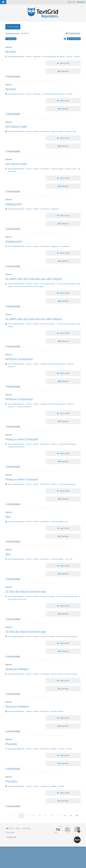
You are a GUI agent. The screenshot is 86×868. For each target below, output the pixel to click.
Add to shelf (64, 63)
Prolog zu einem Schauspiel (22, 439)
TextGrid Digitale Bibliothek (16, 57)
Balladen (54, 749)
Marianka (11, 744)
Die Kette (11, 52)
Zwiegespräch (14, 204)
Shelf (73, 2)
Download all (75, 39)
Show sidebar (14, 27)
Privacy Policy (26, 828)
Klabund (29, 57)
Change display (74, 33)
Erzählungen (37, 57)
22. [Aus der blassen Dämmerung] (25, 592)
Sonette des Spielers (57, 131)
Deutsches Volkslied (17, 669)
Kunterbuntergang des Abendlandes (54, 57)
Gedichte (36, 131)
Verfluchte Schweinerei (19, 359)
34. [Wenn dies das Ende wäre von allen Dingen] (34, 279)
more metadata (14, 77)
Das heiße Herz (45, 444)
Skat (8, 517)
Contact (11, 828)
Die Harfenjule (45, 131)
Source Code (10, 832)
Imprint (18, 828)
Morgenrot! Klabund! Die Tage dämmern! (53, 364)
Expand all (12, 39)
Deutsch (82, 2)
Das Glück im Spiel (16, 127)
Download (64, 71)
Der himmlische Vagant (48, 284)
